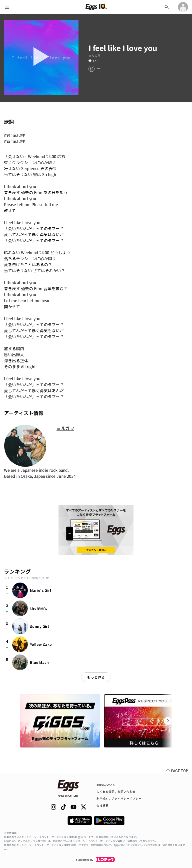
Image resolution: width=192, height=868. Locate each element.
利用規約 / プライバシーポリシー (119, 798)
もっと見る (96, 677)
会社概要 (102, 805)
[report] (98, 69)
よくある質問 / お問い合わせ (116, 791)
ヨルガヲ (94, 56)
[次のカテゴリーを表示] (168, 721)
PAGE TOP (177, 771)
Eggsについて (106, 784)
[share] (91, 69)
